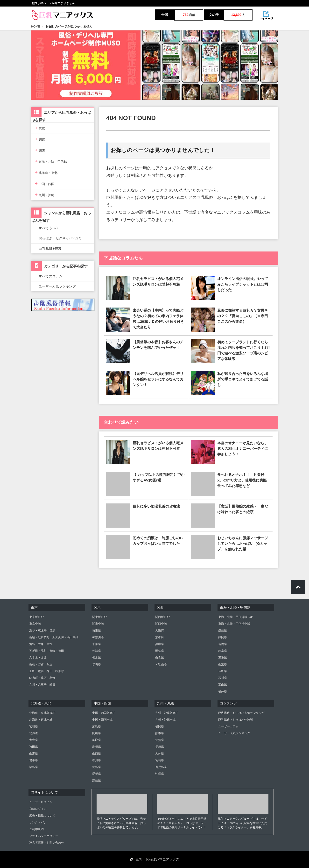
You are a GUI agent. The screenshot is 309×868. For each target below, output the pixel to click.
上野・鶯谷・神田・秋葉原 (47, 671)
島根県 (97, 747)
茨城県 (97, 651)
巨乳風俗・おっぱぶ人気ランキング (241, 713)
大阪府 (160, 631)
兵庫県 (160, 644)
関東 (40, 139)
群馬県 (97, 664)
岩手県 (34, 760)
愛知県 (223, 631)
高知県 (97, 781)
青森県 (34, 740)
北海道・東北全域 (41, 720)
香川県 (97, 760)
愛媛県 (97, 774)
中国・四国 (45, 183)
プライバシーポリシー (44, 836)
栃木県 (97, 658)
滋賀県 (160, 651)
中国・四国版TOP (104, 713)
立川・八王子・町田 (42, 685)
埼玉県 (97, 631)
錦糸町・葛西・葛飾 (42, 678)
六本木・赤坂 (38, 658)
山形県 (34, 753)
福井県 (223, 691)
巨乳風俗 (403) (50, 248)
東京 (40, 128)
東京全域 (35, 624)
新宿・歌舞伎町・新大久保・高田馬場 (54, 637)
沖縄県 (160, 774)
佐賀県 (160, 740)
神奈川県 (98, 637)
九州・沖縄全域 (165, 720)
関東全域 (98, 624)
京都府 (160, 637)
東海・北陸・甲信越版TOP (236, 617)
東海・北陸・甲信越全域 (234, 624)
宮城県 (34, 726)
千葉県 (97, 644)
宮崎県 (160, 760)
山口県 (97, 753)
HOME (36, 27)
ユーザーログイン (41, 802)
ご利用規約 (36, 829)
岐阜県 (223, 651)
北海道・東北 (46, 172)
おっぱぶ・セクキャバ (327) (60, 238)
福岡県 (160, 726)
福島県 (34, 767)
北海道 (34, 733)
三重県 (223, 658)
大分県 (160, 753)
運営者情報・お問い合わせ (47, 843)
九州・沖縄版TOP (167, 713)
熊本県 (160, 733)
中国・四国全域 (102, 720)
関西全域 (161, 624)
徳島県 (97, 767)
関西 (40, 150)
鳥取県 (97, 740)
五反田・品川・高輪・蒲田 (47, 651)
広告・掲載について (42, 816)
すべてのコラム (50, 276)
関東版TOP (99, 617)
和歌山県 (161, 664)
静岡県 (223, 637)
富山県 (223, 685)
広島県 (97, 726)
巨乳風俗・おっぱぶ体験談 (236, 720)
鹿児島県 (161, 767)
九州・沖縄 (45, 195)
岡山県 (97, 733)
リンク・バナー (39, 822)
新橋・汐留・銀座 (41, 664)
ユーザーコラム (228, 726)
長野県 (223, 671)
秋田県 (34, 747)
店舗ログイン (38, 809)
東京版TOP (36, 617)
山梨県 (223, 664)
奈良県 (160, 658)
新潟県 (223, 644)
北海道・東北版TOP (42, 713)
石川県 (223, 678)
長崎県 (160, 747)
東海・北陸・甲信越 (51, 161)
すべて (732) (48, 228)
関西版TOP (162, 617)
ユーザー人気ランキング (57, 286)
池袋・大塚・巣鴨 (41, 644)
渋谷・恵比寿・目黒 (42, 631)
